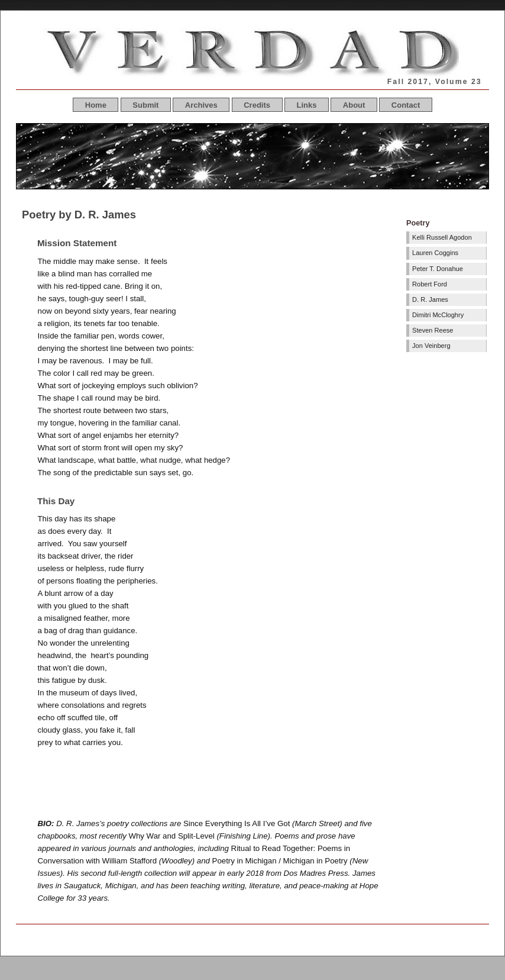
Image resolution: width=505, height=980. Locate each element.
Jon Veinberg (431, 346)
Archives (201, 105)
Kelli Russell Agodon (442, 237)
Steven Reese (433, 330)
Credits (257, 105)
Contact (406, 105)
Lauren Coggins (435, 253)
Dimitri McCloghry (438, 315)
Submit (145, 105)
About (354, 105)
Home (96, 105)
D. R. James (430, 299)
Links (306, 105)
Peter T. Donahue (438, 269)
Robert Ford (430, 284)
